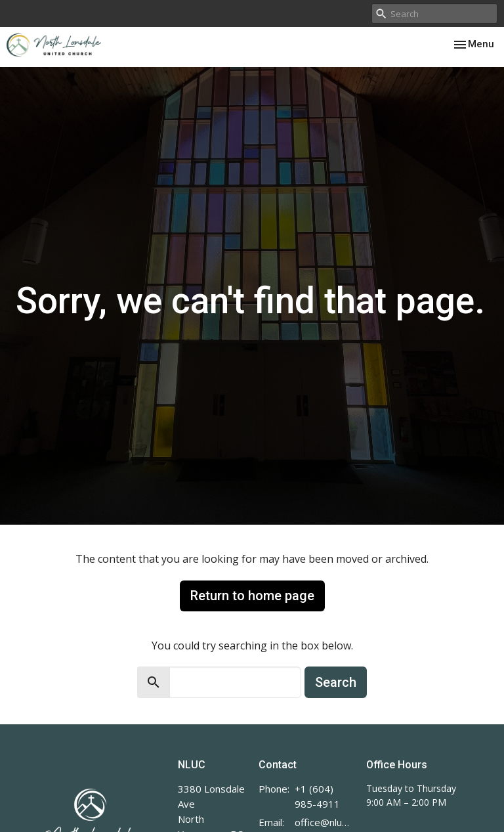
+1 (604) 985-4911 (317, 796)
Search (336, 682)
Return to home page (252, 596)
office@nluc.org (324, 822)
